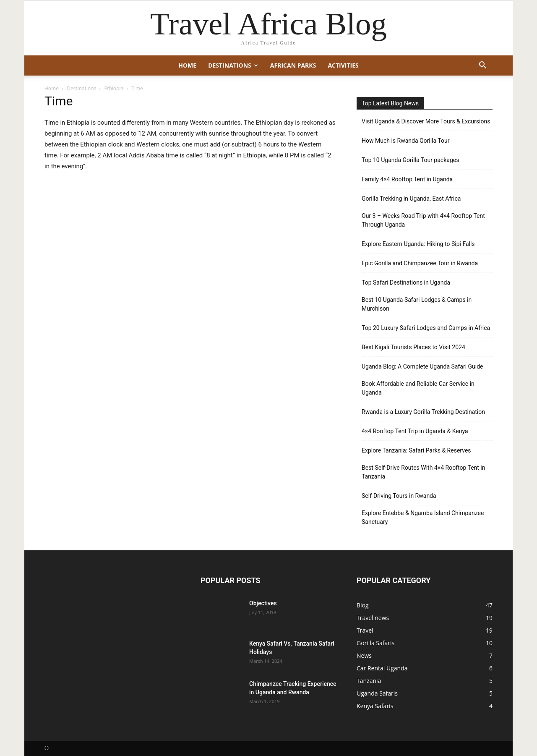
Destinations (233, 65)
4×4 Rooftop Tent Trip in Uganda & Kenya (415, 431)
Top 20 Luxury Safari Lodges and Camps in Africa (426, 328)
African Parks (293, 65)
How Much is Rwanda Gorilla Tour (405, 141)
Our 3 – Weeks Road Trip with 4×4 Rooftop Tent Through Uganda (423, 220)
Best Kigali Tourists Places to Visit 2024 (413, 347)
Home (187, 65)
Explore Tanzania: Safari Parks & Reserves (416, 450)
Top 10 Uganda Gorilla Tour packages (410, 160)
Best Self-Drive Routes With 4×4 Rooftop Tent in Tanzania (424, 472)
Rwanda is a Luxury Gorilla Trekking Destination (423, 412)
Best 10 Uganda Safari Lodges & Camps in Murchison (417, 304)
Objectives (263, 603)
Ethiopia (114, 88)
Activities (343, 65)
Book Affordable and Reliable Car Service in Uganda (418, 388)
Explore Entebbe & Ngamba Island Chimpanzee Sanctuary (423, 517)
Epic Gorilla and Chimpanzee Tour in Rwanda (420, 263)
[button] (482, 66)
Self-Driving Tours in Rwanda (399, 496)
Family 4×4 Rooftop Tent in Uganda (407, 179)
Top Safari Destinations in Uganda (406, 283)
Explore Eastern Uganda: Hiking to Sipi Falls (418, 244)
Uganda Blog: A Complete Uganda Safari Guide (422, 366)
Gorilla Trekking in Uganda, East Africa (411, 199)
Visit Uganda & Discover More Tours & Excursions (426, 121)
